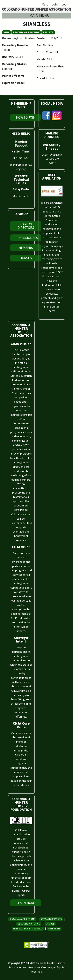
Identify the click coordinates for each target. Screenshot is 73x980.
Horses (26, 258)
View (7, 32)
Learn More (26, 903)
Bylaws (50, 924)
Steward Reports (51, 919)
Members (26, 248)
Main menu (39, 15)
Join (55, 4)
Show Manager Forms (22, 919)
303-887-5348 (21, 196)
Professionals (26, 238)
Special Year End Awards (28, 929)
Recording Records (26, 32)
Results (48, 32)
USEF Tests (54, 929)
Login (65, 4)
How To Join (26, 117)
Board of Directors (26, 226)
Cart (45, 4)
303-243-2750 (21, 158)
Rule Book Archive (29, 924)
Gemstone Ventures (40, 967)
